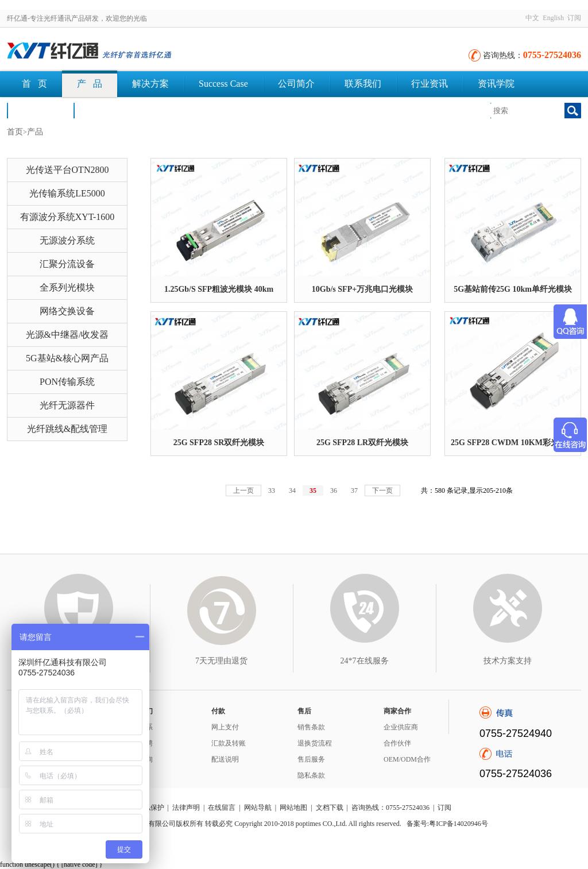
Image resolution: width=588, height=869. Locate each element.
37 (354, 490)
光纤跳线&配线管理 (67, 429)
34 (292, 490)
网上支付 (225, 727)
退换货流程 (315, 743)
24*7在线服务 (365, 661)
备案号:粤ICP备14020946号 (447, 824)
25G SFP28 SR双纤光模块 (219, 443)
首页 (15, 132)
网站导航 (258, 808)
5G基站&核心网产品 (67, 358)
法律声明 (186, 808)
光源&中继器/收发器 (67, 335)
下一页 (382, 490)
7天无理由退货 (221, 661)
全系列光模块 (67, 287)
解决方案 (150, 84)
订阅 (574, 18)
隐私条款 (311, 775)
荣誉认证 (40, 110)
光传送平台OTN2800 (67, 170)
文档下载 (107, 110)
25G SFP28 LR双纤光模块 (362, 443)
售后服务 (311, 759)
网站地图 (293, 808)
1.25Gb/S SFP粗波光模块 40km (219, 289)
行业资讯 (430, 84)
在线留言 (222, 808)
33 (272, 490)
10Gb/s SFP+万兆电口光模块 (362, 289)
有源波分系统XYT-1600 (67, 217)
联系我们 (363, 84)
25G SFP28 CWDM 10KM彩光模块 (513, 443)
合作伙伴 (397, 743)
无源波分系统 (67, 240)
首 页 (34, 84)
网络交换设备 (67, 311)
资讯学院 (496, 84)
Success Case (223, 84)
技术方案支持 (508, 661)
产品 (35, 132)
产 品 (90, 84)
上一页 (243, 490)
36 (334, 490)
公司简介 (296, 84)
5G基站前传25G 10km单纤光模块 (513, 289)
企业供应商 (401, 727)
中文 (532, 18)
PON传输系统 (67, 382)
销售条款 (311, 727)
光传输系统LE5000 (67, 193)
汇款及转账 (229, 743)
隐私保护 (150, 808)
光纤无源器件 (67, 405)
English (553, 18)
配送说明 (225, 759)
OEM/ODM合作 (407, 759)
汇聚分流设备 (67, 264)
